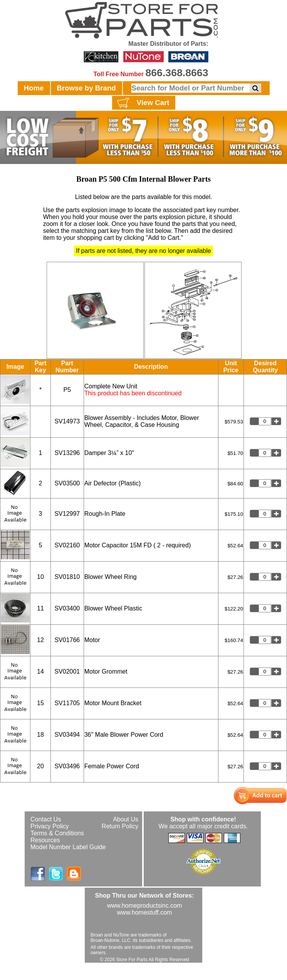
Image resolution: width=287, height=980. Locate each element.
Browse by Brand (86, 88)
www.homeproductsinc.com (145, 906)
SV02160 (67, 545)
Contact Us (46, 819)
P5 (67, 390)
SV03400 (67, 608)
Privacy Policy (50, 826)
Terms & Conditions (57, 833)
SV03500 (67, 483)
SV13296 (67, 453)
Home (34, 88)
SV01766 (67, 640)
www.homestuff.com (145, 912)
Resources (45, 840)
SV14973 (67, 421)
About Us (126, 819)
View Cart (142, 103)
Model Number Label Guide (68, 847)
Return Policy (120, 826)
